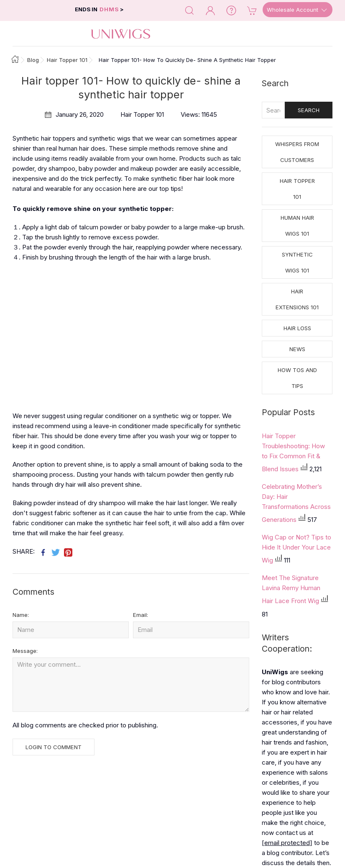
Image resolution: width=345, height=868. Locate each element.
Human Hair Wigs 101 (297, 226)
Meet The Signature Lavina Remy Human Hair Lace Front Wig (291, 589)
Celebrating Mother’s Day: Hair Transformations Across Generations (296, 503)
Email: (141, 615)
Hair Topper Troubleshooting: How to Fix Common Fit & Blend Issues (293, 452)
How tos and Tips (297, 378)
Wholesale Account (298, 10)
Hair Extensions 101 (297, 299)
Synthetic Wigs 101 (297, 262)
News (297, 349)
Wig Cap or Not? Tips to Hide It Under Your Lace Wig (296, 549)
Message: (25, 651)
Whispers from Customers (297, 152)
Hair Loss (297, 328)
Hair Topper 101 (297, 189)
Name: (21, 615)
